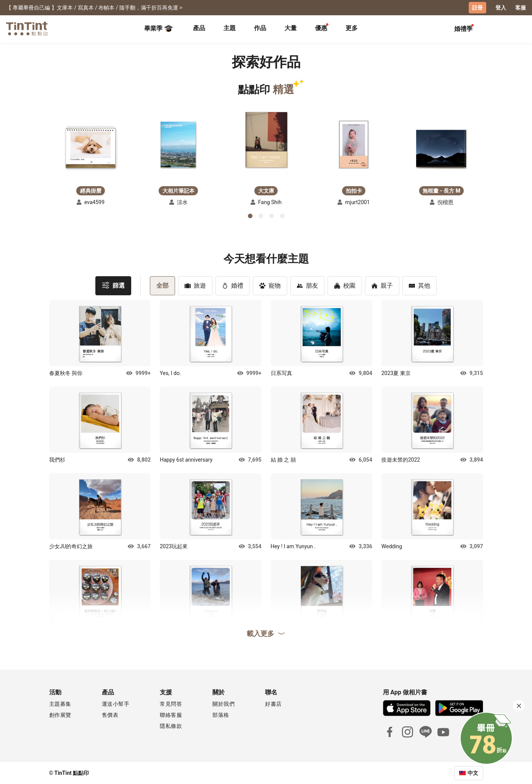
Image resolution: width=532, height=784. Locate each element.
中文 (473, 772)
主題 (230, 28)
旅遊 (195, 285)
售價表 (110, 714)
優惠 (321, 28)
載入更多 (266, 633)
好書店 (273, 703)
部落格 (221, 714)
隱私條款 (171, 725)
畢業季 (159, 28)
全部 (162, 285)
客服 (521, 8)
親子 (382, 285)
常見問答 (171, 703)
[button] (91, 146)
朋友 (307, 285)
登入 (501, 8)
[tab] (199, 29)
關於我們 (223, 703)
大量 (291, 28)
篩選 (113, 284)
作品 (260, 28)
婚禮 (233, 285)
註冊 (477, 8)
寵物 (270, 285)
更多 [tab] (352, 28)
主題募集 (60, 703)
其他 (419, 285)
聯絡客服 (171, 714)
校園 (345, 285)
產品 (199, 28)
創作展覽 (60, 714)
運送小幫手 (116, 703)
